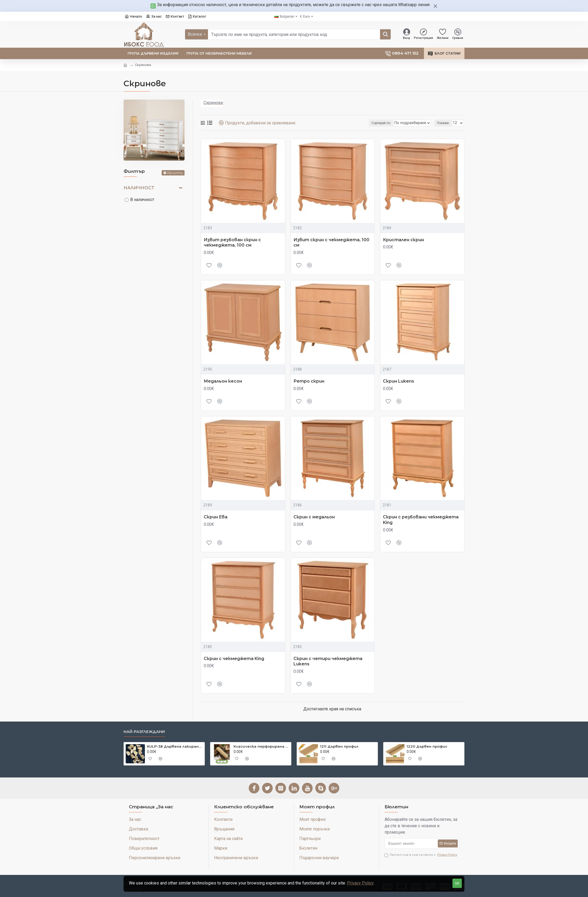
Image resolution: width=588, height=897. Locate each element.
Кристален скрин (403, 240)
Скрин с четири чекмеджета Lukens (328, 661)
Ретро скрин (309, 381)
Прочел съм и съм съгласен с (421, 855)
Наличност (139, 188)
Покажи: (444, 123)
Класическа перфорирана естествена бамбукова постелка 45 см (261, 746)
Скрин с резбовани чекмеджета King (421, 520)
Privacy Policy (360, 883)
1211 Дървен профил (339, 746)
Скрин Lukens (399, 381)
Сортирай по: (388, 123)
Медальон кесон (223, 381)
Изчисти (175, 173)
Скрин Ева (216, 517)
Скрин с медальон (314, 517)
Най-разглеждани (144, 732)
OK (457, 883)
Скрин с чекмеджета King (234, 659)
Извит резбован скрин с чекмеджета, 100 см (232, 243)
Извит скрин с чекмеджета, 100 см (331, 243)
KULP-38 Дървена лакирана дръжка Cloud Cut (175, 746)
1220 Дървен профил (427, 746)
